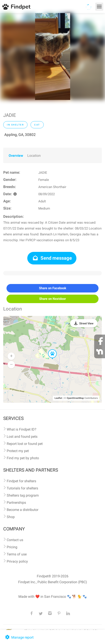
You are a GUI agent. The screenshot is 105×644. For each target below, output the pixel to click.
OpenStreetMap (75, 398)
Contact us (15, 540)
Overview (16, 156)
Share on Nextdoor (52, 299)
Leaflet (58, 398)
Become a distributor (23, 510)
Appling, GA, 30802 (20, 135)
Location (34, 156)
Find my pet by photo (23, 458)
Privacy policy (17, 561)
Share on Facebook (53, 288)
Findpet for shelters (21, 481)
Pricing (12, 547)
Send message (52, 258)
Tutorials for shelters (22, 488)
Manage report (19, 637)
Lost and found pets (22, 437)
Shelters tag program (23, 495)
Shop (11, 517)
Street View (86, 323)
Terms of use (17, 554)
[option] (53, 56)
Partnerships (16, 503)
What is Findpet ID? (22, 429)
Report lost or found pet (25, 444)
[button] (49, 350)
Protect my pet (18, 451)
